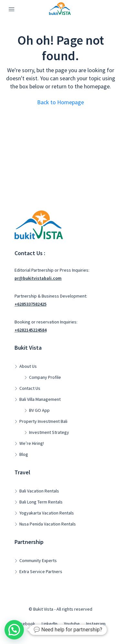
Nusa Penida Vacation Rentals (48, 524)
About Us (28, 366)
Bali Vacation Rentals (39, 491)
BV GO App (39, 410)
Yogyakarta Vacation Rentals (47, 513)
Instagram (96, 624)
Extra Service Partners (41, 571)
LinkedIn (50, 624)
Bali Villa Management (40, 399)
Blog (24, 454)
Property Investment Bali (43, 421)
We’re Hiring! (32, 443)
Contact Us (30, 388)
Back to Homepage (60, 102)
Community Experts (38, 560)
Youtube (72, 624)
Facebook (25, 624)
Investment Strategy (49, 432)
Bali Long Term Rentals (41, 502)
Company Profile (45, 377)
